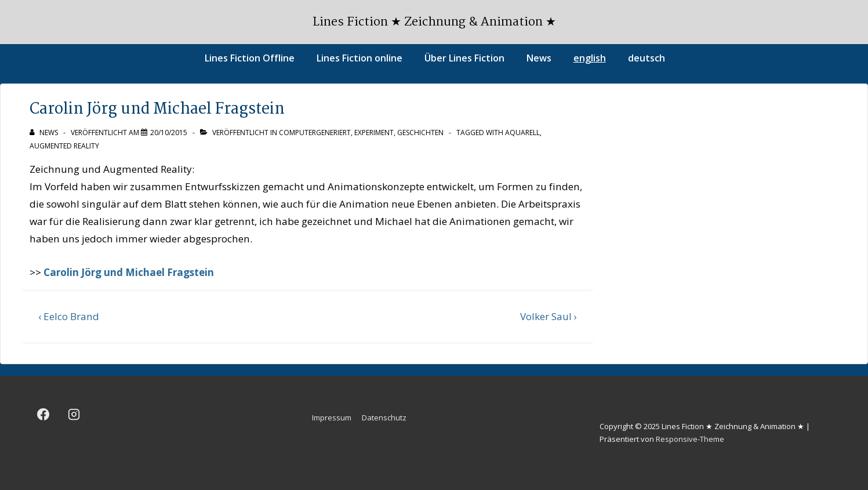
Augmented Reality (64, 146)
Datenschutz (384, 418)
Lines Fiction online (359, 58)
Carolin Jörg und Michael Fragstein (129, 272)
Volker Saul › (549, 316)
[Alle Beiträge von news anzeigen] (45, 133)
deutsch (647, 58)
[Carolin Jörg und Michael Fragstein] (169, 133)
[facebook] (43, 415)
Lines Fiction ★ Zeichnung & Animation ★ (434, 22)
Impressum (332, 418)
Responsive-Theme (690, 439)
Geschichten (420, 133)
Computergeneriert (315, 133)
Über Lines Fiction (464, 58)
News (539, 58)
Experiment (374, 133)
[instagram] (74, 415)
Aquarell (522, 133)
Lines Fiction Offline (250, 58)
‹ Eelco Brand (69, 316)
